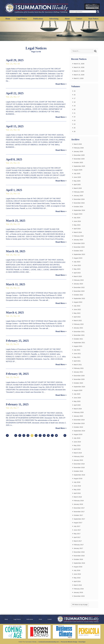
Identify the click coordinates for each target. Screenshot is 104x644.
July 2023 (77, 262)
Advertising (54, 19)
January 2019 (78, 460)
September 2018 (79, 475)
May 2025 (77, 181)
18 (75, 102)
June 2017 (77, 530)
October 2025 (78, 162)
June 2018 (77, 486)
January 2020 (78, 416)
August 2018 (78, 478)
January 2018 (78, 504)
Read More (60, 84)
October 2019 (78, 427)
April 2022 (77, 317)
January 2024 (78, 240)
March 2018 (78, 497)
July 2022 (77, 306)
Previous (7, 435)
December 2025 (79, 155)
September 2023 (79, 254)
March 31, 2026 (79, 64)
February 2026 (79, 148)
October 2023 (78, 251)
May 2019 (77, 445)
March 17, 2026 (79, 71)
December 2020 (79, 376)
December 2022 (79, 287)
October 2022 (78, 295)
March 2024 (78, 232)
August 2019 (78, 434)
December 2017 (79, 508)
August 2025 (78, 170)
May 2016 (77, 578)
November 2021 (79, 335)
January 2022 (78, 328)
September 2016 (79, 563)
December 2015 (79, 596)
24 (75, 124)
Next (65, 435)
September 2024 (79, 210)
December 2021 (79, 331)
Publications (38, 19)
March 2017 (78, 541)
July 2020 (77, 394)
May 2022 (77, 313)
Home (8, 19)
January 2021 (78, 372)
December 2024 (79, 199)
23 (75, 120)
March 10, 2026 (79, 75)
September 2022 (79, 298)
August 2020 (78, 390)
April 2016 (77, 581)
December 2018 (79, 464)
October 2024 (78, 207)
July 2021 (77, 350)
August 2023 (78, 258)
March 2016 (78, 585)
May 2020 (77, 401)
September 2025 (79, 166)
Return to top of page (81, 605)
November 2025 (79, 159)
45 (56, 435)
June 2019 (77, 442)
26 (75, 131)
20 (75, 109)
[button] (98, 12)
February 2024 (79, 236)
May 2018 (77, 490)
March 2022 (78, 320)
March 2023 (78, 276)
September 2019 (79, 431)
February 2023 (79, 280)
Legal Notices (22, 19)
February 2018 (79, 501)
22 (75, 117)
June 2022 (77, 309)
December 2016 (79, 552)
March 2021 (78, 365)
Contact (79, 19)
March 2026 (78, 144)
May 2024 (77, 225)
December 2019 (79, 420)
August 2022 (78, 302)
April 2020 (77, 405)
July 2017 (77, 526)
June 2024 (77, 221)
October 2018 (78, 471)
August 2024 (78, 214)
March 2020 (78, 409)
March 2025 (78, 188)
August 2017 (78, 523)
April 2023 (77, 273)
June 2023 (77, 265)
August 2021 (78, 346)
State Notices (93, 19)
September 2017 (79, 519)
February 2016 (79, 589)
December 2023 (79, 243)
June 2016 (77, 574)
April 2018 (77, 493)
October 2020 (78, 383)
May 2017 (77, 534)
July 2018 (77, 482)
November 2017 (79, 512)
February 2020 (79, 412)
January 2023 (78, 284)
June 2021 (77, 354)
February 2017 (79, 545)
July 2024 (77, 218)
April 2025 (77, 185)
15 (75, 91)
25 (75, 128)
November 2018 (79, 467)
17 (75, 98)
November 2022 (79, 291)
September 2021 (79, 343)
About (67, 19)
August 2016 (78, 567)
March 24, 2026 (79, 67)
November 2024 (79, 203)
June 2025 (77, 177)
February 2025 (79, 192)
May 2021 (77, 357)
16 (75, 95)
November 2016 (79, 556)
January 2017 (78, 548)
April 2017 (77, 537)
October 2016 (78, 559)
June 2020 (77, 398)
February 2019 (79, 456)
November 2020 (79, 379)
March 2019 (78, 453)
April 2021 (77, 361)
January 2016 (78, 592)
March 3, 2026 (79, 78)
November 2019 (79, 423)
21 (75, 113)
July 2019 (77, 438)
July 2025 (77, 173)
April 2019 (77, 449)
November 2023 (79, 247)
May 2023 (77, 269)
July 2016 (77, 570)
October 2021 (78, 339)
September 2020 (79, 387)
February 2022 (79, 324)
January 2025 (78, 196)
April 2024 (77, 229)
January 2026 (78, 151)
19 (75, 106)
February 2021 (79, 368)
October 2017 (78, 515)
